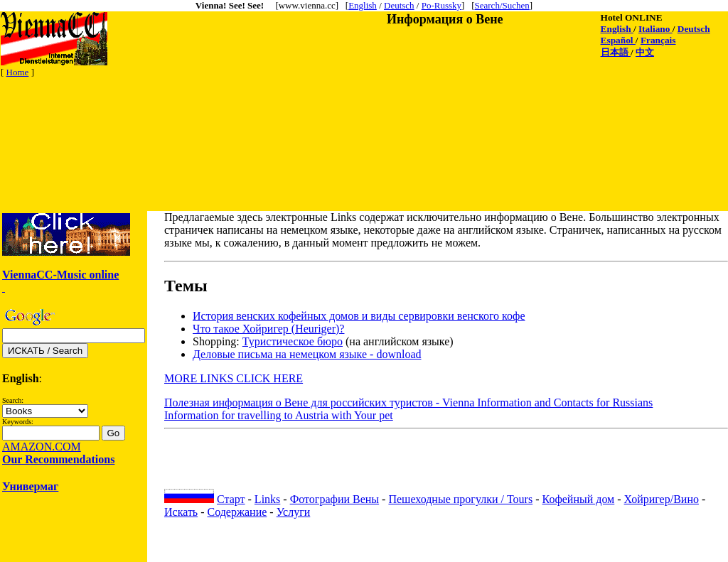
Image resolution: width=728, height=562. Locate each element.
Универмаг (30, 486)
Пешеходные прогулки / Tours (460, 499)
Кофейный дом (579, 499)
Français (658, 40)
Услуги (294, 512)
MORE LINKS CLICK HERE (234, 378)
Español (618, 40)
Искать (181, 512)
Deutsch (399, 5)
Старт (231, 499)
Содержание (237, 512)
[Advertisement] (259, 112)
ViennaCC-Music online (60, 275)
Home (18, 72)
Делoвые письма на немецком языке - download (307, 354)
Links (267, 499)
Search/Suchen (502, 5)
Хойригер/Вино (662, 499)
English (363, 5)
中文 (645, 52)
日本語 (616, 52)
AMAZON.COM (42, 447)
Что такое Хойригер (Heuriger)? (268, 329)
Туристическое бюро (293, 341)
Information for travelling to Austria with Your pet (279, 415)
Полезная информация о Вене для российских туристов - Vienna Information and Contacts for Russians (408, 402)
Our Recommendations (58, 459)
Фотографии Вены (334, 499)
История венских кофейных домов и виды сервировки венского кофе (359, 316)
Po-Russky (441, 5)
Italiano (655, 29)
